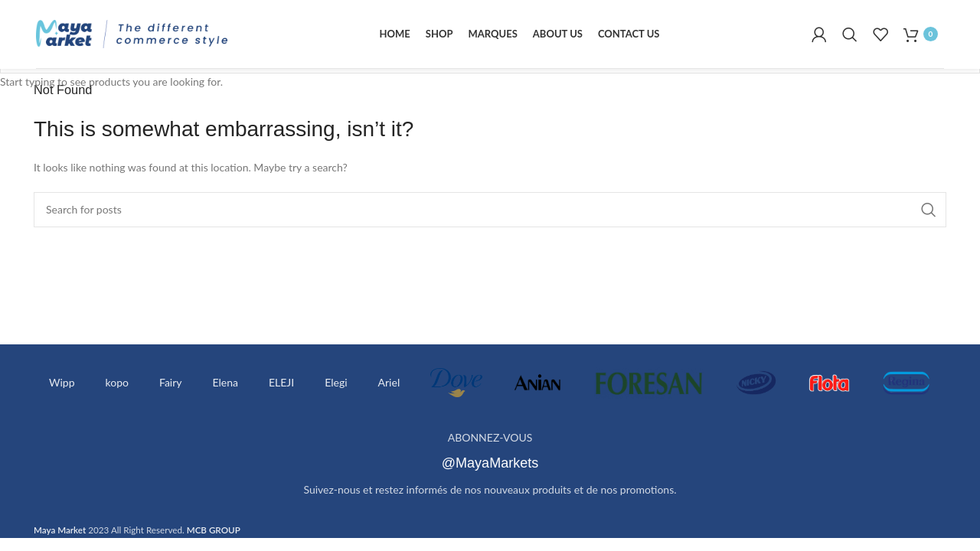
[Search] (850, 34)
